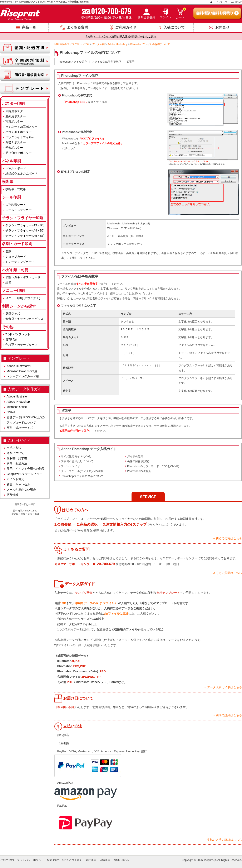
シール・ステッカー (19, 210)
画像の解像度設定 (138, 461)
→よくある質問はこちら (226, 573)
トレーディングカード (20, 262)
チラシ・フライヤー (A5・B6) (25, 236)
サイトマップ (220, 2)
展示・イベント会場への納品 (26, 469)
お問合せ (222, 27)
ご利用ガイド (126, 27)
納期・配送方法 (17, 463)
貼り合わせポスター (19, 153)
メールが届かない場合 (21, 490)
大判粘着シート (16, 205)
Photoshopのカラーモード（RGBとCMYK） (154, 466)
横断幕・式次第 (16, 189)
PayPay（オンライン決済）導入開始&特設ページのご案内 (121, 36)
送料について (15, 453)
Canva (11, 412)
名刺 (8, 251)
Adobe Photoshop (117, 44)
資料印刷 (11, 339)
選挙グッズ (13, 314)
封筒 (8, 282)
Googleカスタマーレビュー (24, 474)
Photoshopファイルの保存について (82, 476)
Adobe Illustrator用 (19, 366)
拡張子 (130, 62)
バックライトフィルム (20, 137)
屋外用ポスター (16, 116)
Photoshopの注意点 (139, 471)
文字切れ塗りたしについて (77, 461)
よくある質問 (77, 27)
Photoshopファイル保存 (72, 62)
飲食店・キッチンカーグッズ (24, 319)
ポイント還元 (15, 479)
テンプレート (19, 358)
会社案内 (91, 860)
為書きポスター (16, 142)
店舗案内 (105, 860)
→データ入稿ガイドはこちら (223, 687)
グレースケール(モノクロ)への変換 (82, 471)
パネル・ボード (16, 168)
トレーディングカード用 (23, 376)
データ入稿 (98, 44)
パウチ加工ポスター (19, 132)
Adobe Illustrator (17, 396)
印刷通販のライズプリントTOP (72, 44)
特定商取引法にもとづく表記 (65, 860)
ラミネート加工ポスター (21, 127)
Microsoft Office (17, 407)
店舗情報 (13, 495)
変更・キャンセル (18, 484)
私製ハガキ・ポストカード (23, 277)
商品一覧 (29, 27)
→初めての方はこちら (227, 538)
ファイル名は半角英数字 (107, 62)
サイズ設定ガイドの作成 (76, 456)
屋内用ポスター (16, 111)
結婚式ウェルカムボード (21, 173)
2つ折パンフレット (18, 334)
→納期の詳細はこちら (227, 715)
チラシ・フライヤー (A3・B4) (25, 225)
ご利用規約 (7, 860)
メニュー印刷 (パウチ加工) (23, 298)
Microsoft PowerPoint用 (22, 371)
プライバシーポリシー (30, 860)
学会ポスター (14, 148)
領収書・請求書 (17, 458)
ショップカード (16, 257)
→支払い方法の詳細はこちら (223, 840)
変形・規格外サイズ (20, 428)
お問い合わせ (122, 860)
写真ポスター (14, 121)
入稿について (174, 27)
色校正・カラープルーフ (21, 345)
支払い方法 (14, 448)
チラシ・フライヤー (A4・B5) (25, 230)
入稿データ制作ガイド (26, 389)
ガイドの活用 (135, 456)
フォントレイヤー (72, 466)
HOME (239, 2)
